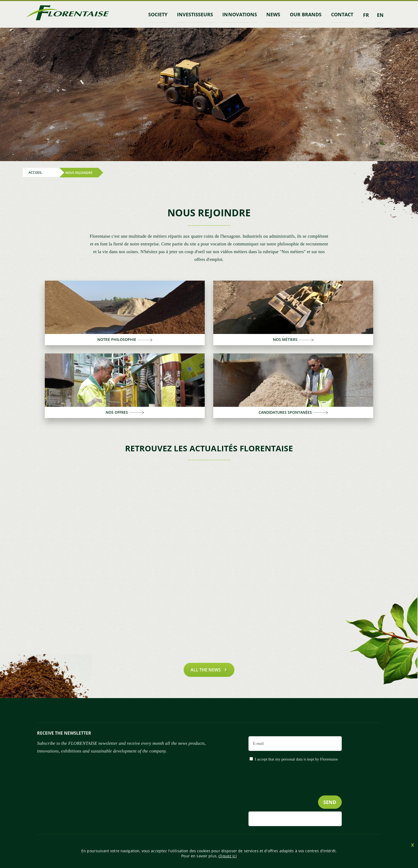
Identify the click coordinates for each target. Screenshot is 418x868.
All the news (206, 669)
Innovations (243, 14)
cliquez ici (228, 856)
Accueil (35, 172)
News (276, 14)
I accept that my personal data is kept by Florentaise (296, 758)
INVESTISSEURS (199, 14)
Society (163, 14)
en (380, 14)
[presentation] (301, 788)
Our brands (307, 14)
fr (366, 14)
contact (343, 14)
